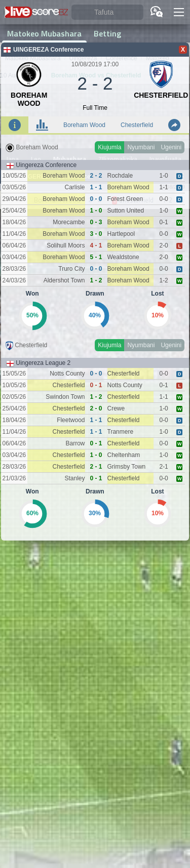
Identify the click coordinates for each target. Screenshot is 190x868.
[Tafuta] (107, 12)
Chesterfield (137, 125)
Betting (107, 33)
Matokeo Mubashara (44, 33)
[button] (179, 12)
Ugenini (171, 147)
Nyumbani (141, 147)
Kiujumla (109, 147)
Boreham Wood (84, 125)
